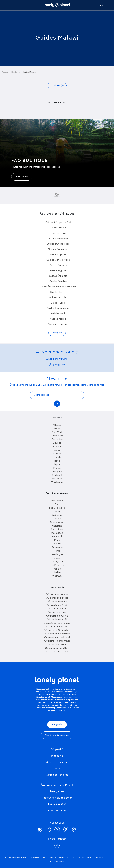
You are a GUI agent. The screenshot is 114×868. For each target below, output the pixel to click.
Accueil (5, 72)
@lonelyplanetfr (57, 365)
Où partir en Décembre (57, 634)
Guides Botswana (58, 239)
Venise (57, 569)
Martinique (57, 529)
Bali (57, 504)
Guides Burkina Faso (58, 244)
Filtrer (59, 86)
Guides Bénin (58, 233)
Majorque (57, 526)
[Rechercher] (96, 5)
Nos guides (57, 725)
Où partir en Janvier (57, 594)
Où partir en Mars (57, 602)
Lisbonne (57, 515)
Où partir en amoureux (57, 641)
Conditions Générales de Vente (94, 858)
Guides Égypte (58, 271)
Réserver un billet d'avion (57, 798)
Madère (57, 572)
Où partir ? (57, 749)
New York (57, 537)
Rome (57, 551)
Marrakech (57, 533)
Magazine (57, 756)
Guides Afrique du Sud (58, 222)
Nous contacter (57, 811)
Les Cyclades (57, 508)
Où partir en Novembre (57, 630)
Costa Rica (57, 436)
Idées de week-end (57, 762)
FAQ (57, 769)
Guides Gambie (58, 281)
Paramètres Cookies (57, 861)
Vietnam (57, 576)
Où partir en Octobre (57, 627)
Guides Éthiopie (58, 276)
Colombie (57, 439)
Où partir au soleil (57, 645)
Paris (57, 540)
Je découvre (22, 177)
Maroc (57, 468)
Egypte (57, 443)
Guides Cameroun (58, 249)
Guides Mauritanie (58, 324)
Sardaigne (57, 555)
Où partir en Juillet (57, 616)
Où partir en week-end (57, 637)
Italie (57, 461)
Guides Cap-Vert (58, 255)
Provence (57, 547)
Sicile (57, 558)
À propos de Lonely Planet (57, 785)
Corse (57, 512)
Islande (57, 457)
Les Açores (57, 562)
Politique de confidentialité (34, 858)
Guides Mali (58, 314)
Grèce (57, 450)
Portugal (57, 475)
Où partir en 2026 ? (57, 652)
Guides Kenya (58, 292)
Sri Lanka (57, 479)
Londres (57, 519)
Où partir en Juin (57, 612)
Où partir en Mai (57, 609)
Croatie (57, 429)
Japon (57, 465)
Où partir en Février (57, 598)
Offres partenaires (57, 775)
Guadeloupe (57, 522)
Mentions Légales (13, 858)
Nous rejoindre (57, 804)
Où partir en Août (57, 620)
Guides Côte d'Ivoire (58, 260)
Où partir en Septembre (57, 623)
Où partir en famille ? (57, 648)
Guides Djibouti (58, 265)
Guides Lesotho (58, 298)
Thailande (57, 482)
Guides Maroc (58, 319)
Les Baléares (57, 565)
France (57, 447)
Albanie (57, 425)
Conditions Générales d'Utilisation (63, 858)
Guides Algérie (58, 228)
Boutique (16, 72)
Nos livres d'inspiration (57, 735)
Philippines (57, 472)
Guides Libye (58, 303)
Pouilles (57, 544)
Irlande (57, 454)
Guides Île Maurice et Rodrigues (58, 287)
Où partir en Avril (57, 605)
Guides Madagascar (58, 308)
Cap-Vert (57, 432)
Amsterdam (57, 501)
